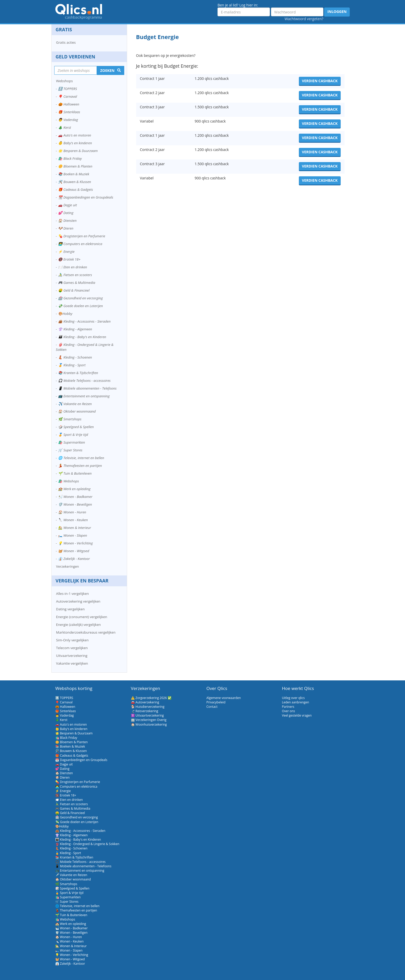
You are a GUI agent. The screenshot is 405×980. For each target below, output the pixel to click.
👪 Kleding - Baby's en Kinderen (82, 337)
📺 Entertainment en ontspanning (84, 396)
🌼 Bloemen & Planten (75, 166)
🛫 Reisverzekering (145, 711)
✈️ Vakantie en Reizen (75, 404)
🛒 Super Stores (70, 450)
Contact (212, 707)
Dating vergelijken (70, 609)
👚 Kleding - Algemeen (75, 329)
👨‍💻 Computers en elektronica (80, 244)
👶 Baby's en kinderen (75, 143)
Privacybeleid (216, 702)
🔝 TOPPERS (68, 89)
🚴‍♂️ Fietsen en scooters (75, 275)
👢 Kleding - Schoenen (75, 357)
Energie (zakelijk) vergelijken (78, 625)
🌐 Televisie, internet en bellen (81, 458)
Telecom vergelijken (72, 648)
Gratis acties (66, 42)
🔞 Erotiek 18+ (69, 259)
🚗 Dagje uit (68, 205)
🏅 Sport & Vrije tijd (73, 435)
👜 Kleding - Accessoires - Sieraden (84, 321)
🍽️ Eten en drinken (73, 267)
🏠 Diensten (67, 221)
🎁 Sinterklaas (69, 112)
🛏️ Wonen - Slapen (73, 535)
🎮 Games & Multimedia (77, 283)
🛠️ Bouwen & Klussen (75, 182)
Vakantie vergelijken (72, 663)
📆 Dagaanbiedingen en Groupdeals (86, 197)
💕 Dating (66, 213)
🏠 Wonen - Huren (72, 512)
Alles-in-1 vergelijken (72, 594)
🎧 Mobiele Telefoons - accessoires (84, 381)
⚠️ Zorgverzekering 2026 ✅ (151, 698)
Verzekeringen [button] (68, 566)
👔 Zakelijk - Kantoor (74, 559)
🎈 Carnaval (68, 96)
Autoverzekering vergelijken (78, 601)
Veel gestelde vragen (297, 715)
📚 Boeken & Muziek (74, 174)
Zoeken (107, 70)
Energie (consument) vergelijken (82, 617)
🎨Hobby (65, 314)
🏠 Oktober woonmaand (77, 411)
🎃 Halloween (69, 104)
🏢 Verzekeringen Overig (149, 720)
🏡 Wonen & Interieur (75, 528)
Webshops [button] (64, 81)
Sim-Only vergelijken (72, 640)
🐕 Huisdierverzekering (148, 707)
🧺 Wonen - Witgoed (74, 551)
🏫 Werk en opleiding (74, 489)
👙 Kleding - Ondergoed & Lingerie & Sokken (85, 347)
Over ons (289, 711)
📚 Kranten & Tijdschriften (78, 373)
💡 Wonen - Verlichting (75, 543)
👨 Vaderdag (68, 120)
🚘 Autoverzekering (145, 702)
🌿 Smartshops (70, 419)
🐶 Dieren (66, 228)
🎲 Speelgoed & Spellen (76, 427)
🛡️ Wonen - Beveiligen (75, 504)
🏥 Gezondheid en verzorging (80, 298)
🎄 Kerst (65, 127)
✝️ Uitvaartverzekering (147, 715)
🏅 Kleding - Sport (72, 365)
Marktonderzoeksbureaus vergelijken (86, 632)
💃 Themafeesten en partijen (80, 466)
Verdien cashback (320, 81)
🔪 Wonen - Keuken (73, 520)
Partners (288, 707)
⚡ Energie (66, 252)
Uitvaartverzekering (72, 656)
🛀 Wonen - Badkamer (75, 497)
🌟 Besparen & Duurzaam (78, 151)
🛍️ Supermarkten (72, 442)
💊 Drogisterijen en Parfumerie (82, 236)
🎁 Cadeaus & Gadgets (76, 189)
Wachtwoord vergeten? (304, 19)
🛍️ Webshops (68, 481)
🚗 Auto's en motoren (75, 135)
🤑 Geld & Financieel (74, 290)
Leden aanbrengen (296, 702)
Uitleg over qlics (293, 698)
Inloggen (337, 12)
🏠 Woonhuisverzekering (149, 724)
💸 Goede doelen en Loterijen (80, 306)
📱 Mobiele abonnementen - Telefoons (87, 388)
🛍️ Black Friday (70, 158)
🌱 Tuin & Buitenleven (75, 473)
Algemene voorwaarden (224, 698)
